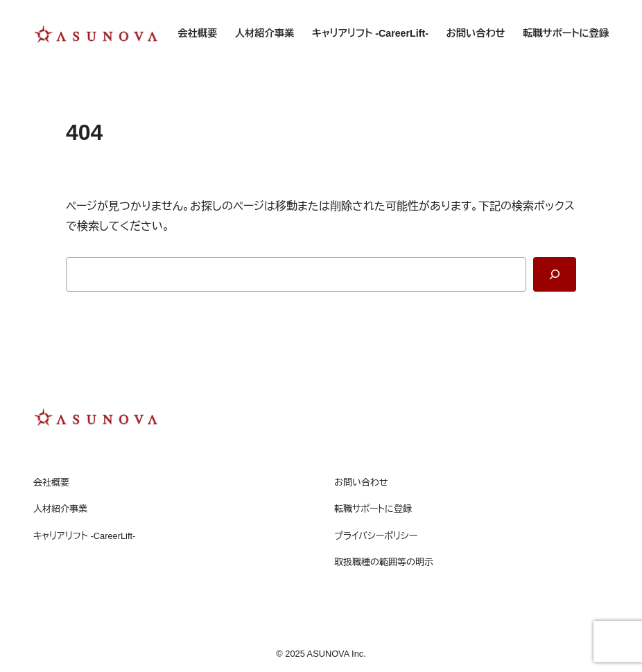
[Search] (555, 274)
